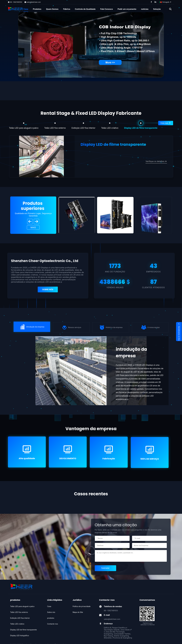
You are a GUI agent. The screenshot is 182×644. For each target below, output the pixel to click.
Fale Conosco (107, 9)
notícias (145, 9)
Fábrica (67, 9)
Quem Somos (52, 9)
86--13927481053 (16, 2)
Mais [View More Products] (33, 227)
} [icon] (32, 327)
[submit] (105, 568)
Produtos (37, 9)
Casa (26, 9)
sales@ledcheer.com (34, 2)
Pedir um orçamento (127, 9)
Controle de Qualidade (85, 9)
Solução (157, 9)
